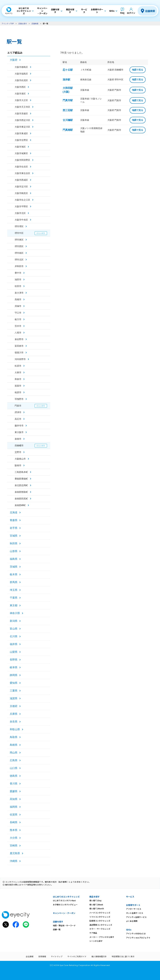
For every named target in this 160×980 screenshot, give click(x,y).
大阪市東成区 (21, 133)
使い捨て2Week (96, 905)
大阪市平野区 (21, 206)
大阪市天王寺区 (22, 107)
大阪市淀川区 (21, 187)
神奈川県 (15, 613)
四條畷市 (19, 445)
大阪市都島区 (21, 67)
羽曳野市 (19, 399)
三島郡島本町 (21, 472)
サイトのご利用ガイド (77, 956)
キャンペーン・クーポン (64, 913)
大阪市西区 (20, 87)
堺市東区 (19, 240)
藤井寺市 (19, 426)
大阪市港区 (20, 94)
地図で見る (138, 70)
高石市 (18, 419)
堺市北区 (19, 260)
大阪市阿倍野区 (22, 160)
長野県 (14, 660)
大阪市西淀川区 (22, 120)
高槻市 (18, 299)
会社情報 (30, 956)
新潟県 (14, 621)
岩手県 (14, 528)
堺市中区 (19, 233)
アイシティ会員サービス (136, 917)
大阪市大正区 (21, 100)
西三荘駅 (68, 110)
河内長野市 (20, 359)
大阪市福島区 (21, 74)
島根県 (14, 745)
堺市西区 (19, 246)
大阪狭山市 (20, 459)
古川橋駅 (68, 120)
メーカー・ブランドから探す (102, 937)
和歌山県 (15, 729)
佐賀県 (14, 815)
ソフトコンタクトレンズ (100, 917)
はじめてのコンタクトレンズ (66, 897)
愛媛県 (14, 791)
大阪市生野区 (21, 140)
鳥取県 (14, 737)
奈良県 (14, 722)
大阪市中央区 (21, 220)
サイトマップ (57, 956)
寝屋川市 (19, 353)
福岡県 (14, 807)
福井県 (14, 644)
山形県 (14, 551)
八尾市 (18, 333)
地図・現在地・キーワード (64, 925)
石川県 (14, 636)
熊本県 (14, 830)
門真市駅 (68, 100)
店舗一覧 (57, 929)
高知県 (14, 799)
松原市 (18, 366)
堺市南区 (19, 253)
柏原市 (18, 392)
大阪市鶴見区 (21, 193)
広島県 (14, 760)
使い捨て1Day (95, 900)
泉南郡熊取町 (21, 492)
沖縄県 (14, 861)
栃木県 (14, 574)
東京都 (14, 605)
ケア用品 (93, 933)
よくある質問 (132, 921)
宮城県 (14, 536)
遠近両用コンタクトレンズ (101, 925)
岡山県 (14, 753)
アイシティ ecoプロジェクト (138, 938)
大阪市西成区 (21, 180)
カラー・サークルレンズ (100, 929)
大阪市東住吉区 (22, 173)
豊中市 (18, 273)
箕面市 (18, 386)
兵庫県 (14, 714)
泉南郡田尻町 (21, 499)
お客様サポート (133, 905)
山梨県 (14, 652)
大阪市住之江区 (22, 200)
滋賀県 (14, 698)
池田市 (18, 280)
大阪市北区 (20, 213)
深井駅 (66, 80)
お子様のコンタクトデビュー (65, 905)
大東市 (18, 372)
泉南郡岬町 (20, 505)
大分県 (14, 838)
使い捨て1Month (97, 908)
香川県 (14, 784)
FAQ (122, 13)
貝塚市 (18, 306)
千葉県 (14, 598)
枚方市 (18, 319)
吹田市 (18, 286)
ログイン (131, 13)
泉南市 (18, 439)
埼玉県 (14, 590)
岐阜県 (14, 667)
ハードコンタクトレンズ (100, 913)
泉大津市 (19, 293)
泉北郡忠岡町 (21, 485)
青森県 (14, 520)
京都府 (14, 706)
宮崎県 (14, 846)
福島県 (14, 559)
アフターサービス (134, 909)
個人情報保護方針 (99, 956)
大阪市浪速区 (21, 114)
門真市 (18, 406)
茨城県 (14, 567)
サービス (130, 897)
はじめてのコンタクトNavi (64, 900)
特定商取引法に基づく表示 (123, 956)
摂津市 (18, 412)
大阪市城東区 (21, 153)
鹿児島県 (15, 853)
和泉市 (18, 379)
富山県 (14, 629)
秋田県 (14, 543)
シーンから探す (96, 941)
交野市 (18, 452)
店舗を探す (23, 24)
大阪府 (14, 60)
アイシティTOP (8, 24)
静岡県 (14, 675)
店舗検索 (150, 11)
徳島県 (14, 776)
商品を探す (95, 897)
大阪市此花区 (21, 80)
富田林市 (19, 346)
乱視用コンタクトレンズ (100, 921)
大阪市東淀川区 (22, 127)
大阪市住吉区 (21, 167)
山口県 (14, 768)
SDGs (129, 930)
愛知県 (14, 683)
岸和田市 (19, 266)
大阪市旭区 (20, 147)
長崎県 (14, 822)
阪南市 (18, 465)
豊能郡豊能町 (21, 479)
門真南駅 (68, 130)
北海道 (14, 512)
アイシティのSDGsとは (136, 933)
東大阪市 (19, 432)
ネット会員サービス (135, 913)
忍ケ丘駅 (68, 70)
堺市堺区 (19, 226)
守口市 (18, 313)
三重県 (14, 691)
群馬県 (14, 582)
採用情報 (42, 956)
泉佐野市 (19, 339)
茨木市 (18, 326)
